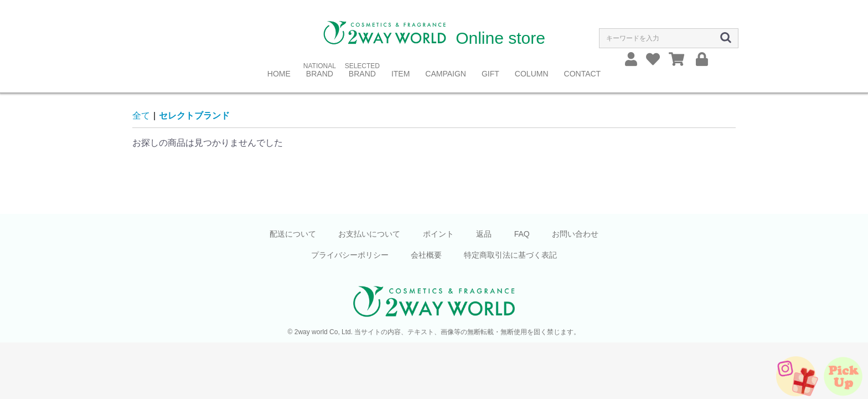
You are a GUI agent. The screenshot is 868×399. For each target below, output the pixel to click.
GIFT (490, 74)
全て (141, 116)
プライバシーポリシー (350, 255)
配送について (293, 234)
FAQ (522, 234)
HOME (279, 74)
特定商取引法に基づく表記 (510, 255)
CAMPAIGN (446, 74)
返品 (484, 234)
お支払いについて (369, 234)
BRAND (320, 74)
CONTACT (583, 74)
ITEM (401, 74)
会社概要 (426, 255)
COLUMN (532, 74)
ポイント (438, 234)
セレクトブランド (194, 116)
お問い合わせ (575, 234)
